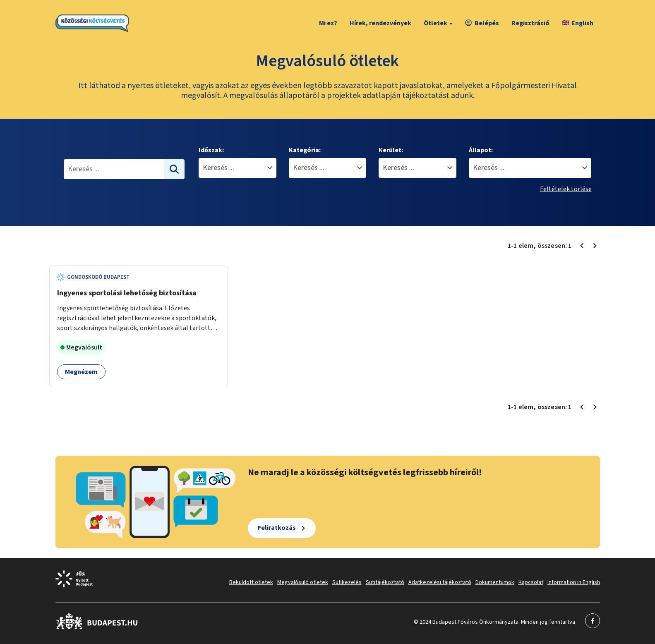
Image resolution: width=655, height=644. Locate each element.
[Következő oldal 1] (595, 246)
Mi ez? (328, 23)
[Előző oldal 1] (582, 246)
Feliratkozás (277, 528)
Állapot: (481, 150)
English (578, 23)
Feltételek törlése (566, 189)
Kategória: (305, 150)
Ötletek (439, 23)
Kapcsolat (531, 582)
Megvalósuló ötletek (303, 582)
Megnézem (81, 372)
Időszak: (211, 150)
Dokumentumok (495, 582)
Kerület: (391, 150)
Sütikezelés (347, 582)
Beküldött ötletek (251, 582)
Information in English (574, 582)
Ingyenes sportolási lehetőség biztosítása (127, 293)
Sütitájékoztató (385, 582)
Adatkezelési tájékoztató (440, 582)
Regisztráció (530, 23)
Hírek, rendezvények (380, 23)
